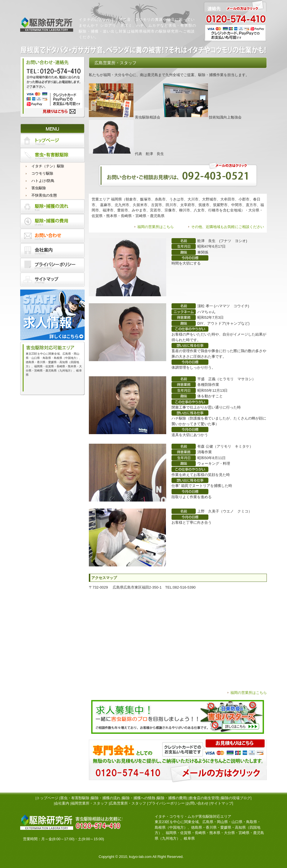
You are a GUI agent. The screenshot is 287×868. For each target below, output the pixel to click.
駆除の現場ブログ (236, 798)
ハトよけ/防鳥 (43, 181)
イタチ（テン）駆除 (48, 166)
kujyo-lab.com (140, 857)
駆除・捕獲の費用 (172, 798)
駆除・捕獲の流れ (106, 798)
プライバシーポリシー (166, 803)
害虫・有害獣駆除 (75, 798)
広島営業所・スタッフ (128, 803)
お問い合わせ (198, 803)
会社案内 (62, 803)
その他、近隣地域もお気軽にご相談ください (228, 227)
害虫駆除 (39, 188)
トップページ (47, 798)
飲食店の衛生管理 (204, 798)
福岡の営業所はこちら (156, 227)
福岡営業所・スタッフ (89, 803)
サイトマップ (221, 803)
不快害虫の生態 (44, 195)
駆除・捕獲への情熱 (139, 798)
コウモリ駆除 (42, 173)
